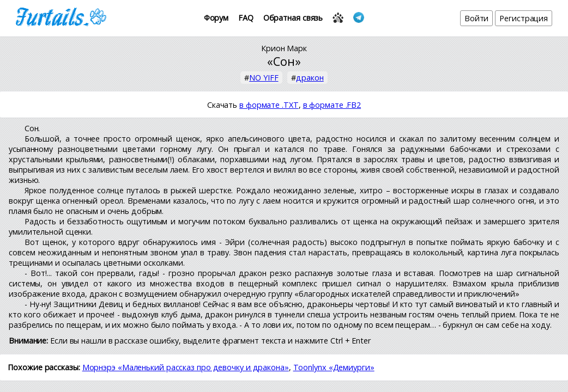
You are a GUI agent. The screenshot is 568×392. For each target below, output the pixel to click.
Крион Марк (284, 48)
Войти (477, 18)
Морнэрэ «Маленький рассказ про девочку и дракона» (186, 367)
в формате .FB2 (332, 105)
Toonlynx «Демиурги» (334, 367)
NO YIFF (264, 78)
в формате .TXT (269, 105)
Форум (216, 18)
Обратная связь (293, 18)
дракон (310, 78)
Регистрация (524, 18)
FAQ (246, 18)
